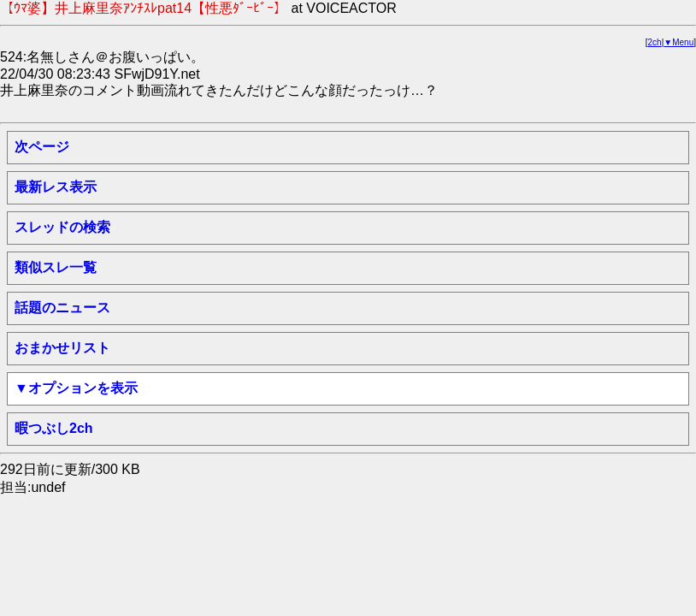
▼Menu (678, 42)
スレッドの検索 (62, 227)
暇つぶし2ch (54, 428)
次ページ (42, 147)
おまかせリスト (62, 348)
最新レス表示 (56, 187)
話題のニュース (62, 308)
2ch (655, 42)
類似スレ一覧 (56, 267)
